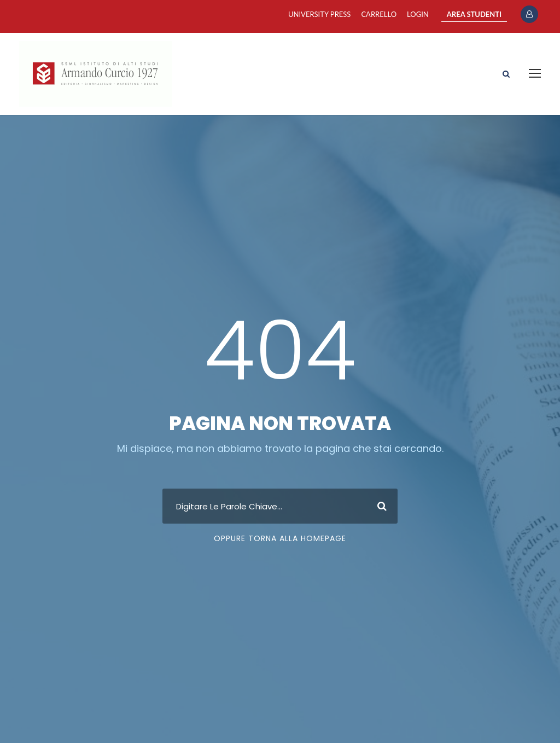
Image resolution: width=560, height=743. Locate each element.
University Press (319, 14)
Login (418, 14)
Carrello (379, 14)
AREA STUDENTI (474, 14)
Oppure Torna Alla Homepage (280, 538)
